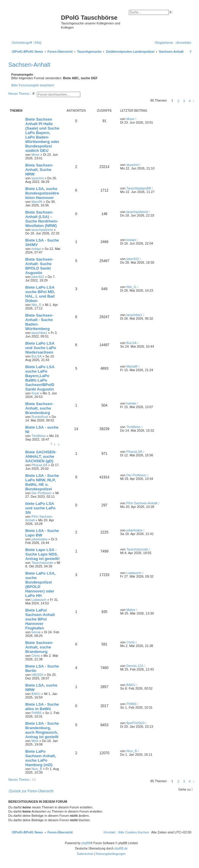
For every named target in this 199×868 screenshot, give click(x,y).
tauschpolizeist (42, 230)
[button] (194, 101)
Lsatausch (39, 600)
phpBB (86, 843)
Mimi (35, 741)
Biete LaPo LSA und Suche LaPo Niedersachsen (41, 348)
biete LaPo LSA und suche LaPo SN (40, 508)
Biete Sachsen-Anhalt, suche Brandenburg (39, 408)
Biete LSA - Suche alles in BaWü (42, 707)
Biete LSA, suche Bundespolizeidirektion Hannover (42, 193)
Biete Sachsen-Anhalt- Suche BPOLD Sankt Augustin (39, 266)
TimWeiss (39, 436)
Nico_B (37, 769)
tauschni (38, 178)
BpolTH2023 (135, 723)
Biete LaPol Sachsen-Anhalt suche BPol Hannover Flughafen (40, 619)
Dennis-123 (135, 666)
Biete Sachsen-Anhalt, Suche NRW (39, 170)
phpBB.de (121, 848)
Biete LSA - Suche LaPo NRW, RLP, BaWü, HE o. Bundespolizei (42, 482)
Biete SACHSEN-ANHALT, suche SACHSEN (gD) (41, 456)
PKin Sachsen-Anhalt (142, 503)
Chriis (36, 656)
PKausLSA (39, 465)
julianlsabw (40, 539)
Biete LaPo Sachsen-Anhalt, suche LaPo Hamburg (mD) (41, 758)
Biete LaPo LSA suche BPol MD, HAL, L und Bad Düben (40, 294)
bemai (36, 632)
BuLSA (37, 356)
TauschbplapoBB (139, 188)
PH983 (37, 713)
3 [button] (184, 101)
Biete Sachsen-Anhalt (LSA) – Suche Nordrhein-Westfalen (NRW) (42, 219)
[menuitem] (37, 43)
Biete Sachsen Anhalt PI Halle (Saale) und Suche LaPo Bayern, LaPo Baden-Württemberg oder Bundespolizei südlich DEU (42, 135)
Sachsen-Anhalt (29, 65)
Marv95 (37, 202)
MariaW (132, 366)
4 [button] (190, 101)
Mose (36, 155)
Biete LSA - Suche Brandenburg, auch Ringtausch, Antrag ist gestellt (42, 730)
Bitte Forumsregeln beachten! (33, 85)
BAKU (36, 694)
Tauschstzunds (42, 563)
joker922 (38, 277)
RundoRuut (40, 417)
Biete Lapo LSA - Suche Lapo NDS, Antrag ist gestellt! (43, 554)
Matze (131, 610)
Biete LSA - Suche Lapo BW (42, 533)
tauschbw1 (39, 333)
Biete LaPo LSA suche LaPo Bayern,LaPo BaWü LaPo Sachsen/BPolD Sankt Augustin (40, 378)
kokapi (36, 249)
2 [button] (178, 101)
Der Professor (42, 493)
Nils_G (36, 305)
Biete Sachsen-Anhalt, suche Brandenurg (39, 647)
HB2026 (37, 675)
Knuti (35, 393)
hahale (131, 403)
